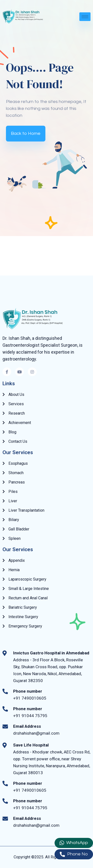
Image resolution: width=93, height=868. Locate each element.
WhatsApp (74, 843)
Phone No (74, 854)
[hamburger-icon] (85, 17)
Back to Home (26, 133)
